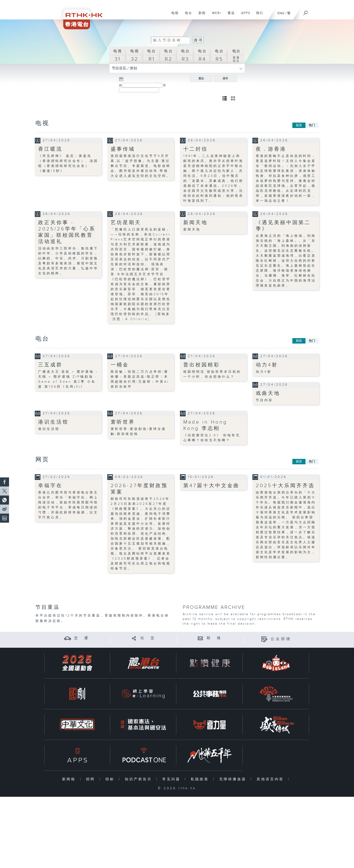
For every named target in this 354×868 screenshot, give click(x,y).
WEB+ (215, 15)
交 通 (82, 638)
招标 (111, 779)
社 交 (148, 638)
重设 (201, 78)
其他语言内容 (271, 779)
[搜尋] (306, 12)
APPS (244, 15)
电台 (187, 15)
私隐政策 (201, 779)
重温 (229, 15)
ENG (281, 13)
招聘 (92, 779)
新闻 (200, 15)
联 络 (214, 638)
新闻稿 (70, 779)
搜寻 (225, 78)
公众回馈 (281, 639)
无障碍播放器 (234, 779)
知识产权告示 (139, 779)
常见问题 (172, 779)
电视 (173, 15)
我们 (258, 15)
